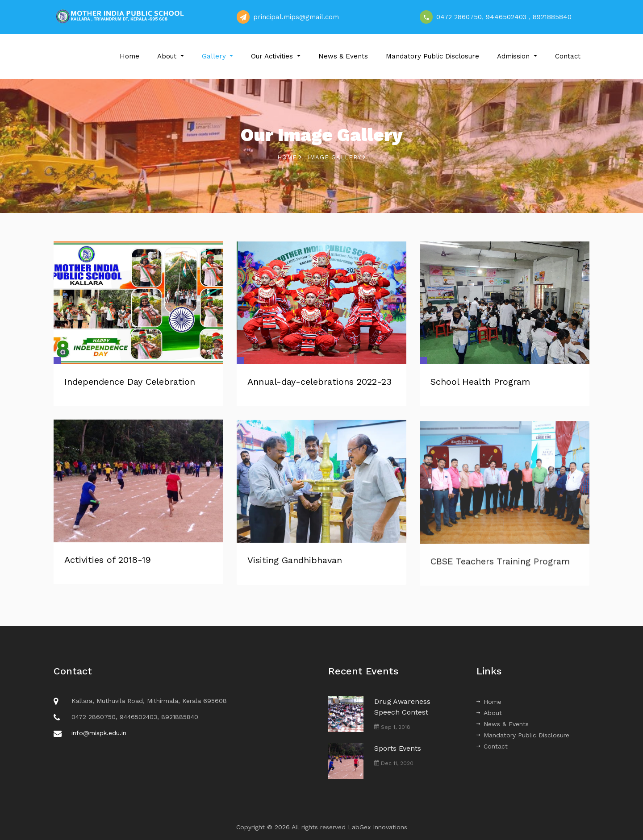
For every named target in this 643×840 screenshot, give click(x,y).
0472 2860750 (459, 17)
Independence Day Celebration (130, 382)
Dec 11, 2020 (394, 763)
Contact (568, 56)
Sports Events (398, 748)
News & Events (343, 56)
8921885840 (552, 17)
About (168, 56)
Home (129, 56)
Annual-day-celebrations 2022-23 (319, 382)
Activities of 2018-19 (108, 561)
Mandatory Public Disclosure (432, 56)
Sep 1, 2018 (392, 727)
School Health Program (480, 382)
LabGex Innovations (378, 827)
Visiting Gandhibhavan (295, 565)
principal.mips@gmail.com (296, 17)
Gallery (215, 56)
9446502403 (506, 17)
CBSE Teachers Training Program (500, 568)
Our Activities (273, 56)
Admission (514, 56)
